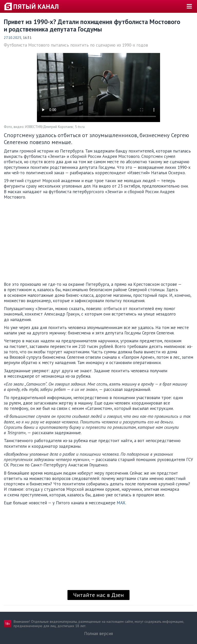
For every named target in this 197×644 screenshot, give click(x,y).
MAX (121, 503)
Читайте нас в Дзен (98, 595)
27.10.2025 (13, 38)
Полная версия (98, 634)
